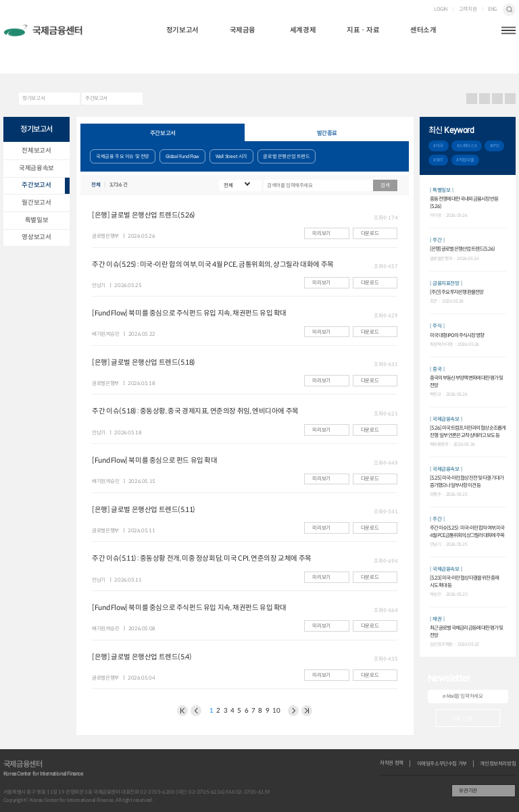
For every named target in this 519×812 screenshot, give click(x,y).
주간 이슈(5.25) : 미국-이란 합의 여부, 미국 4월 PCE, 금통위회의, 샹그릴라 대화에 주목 (467, 531)
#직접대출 (465, 160)
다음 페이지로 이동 (293, 711)
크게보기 (498, 99)
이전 (182, 711)
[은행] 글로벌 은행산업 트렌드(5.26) (462, 249)
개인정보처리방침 (498, 764)
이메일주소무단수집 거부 (442, 764)
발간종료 (327, 133)
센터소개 (423, 30)
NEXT (307, 711)
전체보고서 (36, 151)
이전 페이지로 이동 (196, 711)
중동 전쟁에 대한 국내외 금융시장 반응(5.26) (464, 202)
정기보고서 (182, 30)
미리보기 (321, 233)
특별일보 (36, 220)
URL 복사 (485, 99)
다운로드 (370, 233)
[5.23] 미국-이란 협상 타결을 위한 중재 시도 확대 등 (464, 581)
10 (276, 711)
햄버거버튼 (509, 31)
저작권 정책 (392, 763)
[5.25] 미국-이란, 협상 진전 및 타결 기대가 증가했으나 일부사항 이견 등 (467, 481)
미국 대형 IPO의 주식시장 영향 (457, 335)
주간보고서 (96, 98)
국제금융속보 (36, 168)
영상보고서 (36, 237)
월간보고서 (36, 203)
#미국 (438, 146)
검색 (509, 10)
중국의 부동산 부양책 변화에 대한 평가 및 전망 (466, 381)
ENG (492, 9)
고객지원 (468, 9)
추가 (503, 130)
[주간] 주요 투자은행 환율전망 (456, 292)
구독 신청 (462, 718)
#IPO (494, 146)
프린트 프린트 (472, 99)
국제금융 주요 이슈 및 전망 (123, 156)
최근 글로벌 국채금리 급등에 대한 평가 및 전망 (466, 631)
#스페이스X (467, 146)
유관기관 (468, 791)
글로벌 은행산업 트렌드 (286, 156)
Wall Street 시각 (231, 156)
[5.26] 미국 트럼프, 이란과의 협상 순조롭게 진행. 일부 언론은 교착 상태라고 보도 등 (468, 431)
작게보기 (511, 99)
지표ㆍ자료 (363, 30)
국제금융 (243, 30)
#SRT (438, 160)
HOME (8, 99)
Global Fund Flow (183, 156)
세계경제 (303, 30)
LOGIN (441, 9)
